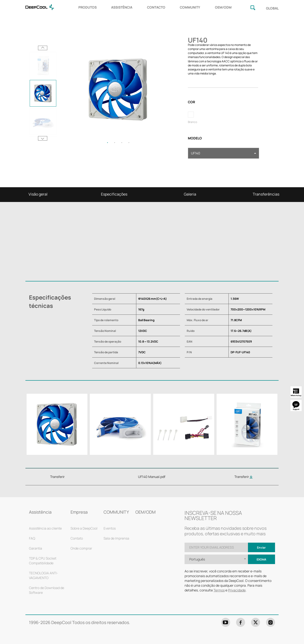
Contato (77, 538)
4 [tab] (129, 143)
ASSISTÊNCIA (122, 7)
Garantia (36, 548)
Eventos (110, 528)
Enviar (261, 548)
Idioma (261, 559)
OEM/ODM (223, 7)
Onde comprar (81, 548)
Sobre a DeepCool (84, 528)
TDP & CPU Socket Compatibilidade (43, 561)
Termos (219, 590)
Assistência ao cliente (45, 528)
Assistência (40, 512)
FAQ (32, 538)
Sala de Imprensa (116, 538)
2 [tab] (115, 143)
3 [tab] (122, 143)
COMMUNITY (190, 7)
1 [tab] (108, 143)
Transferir (243, 477)
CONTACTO (156, 7)
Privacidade (237, 590)
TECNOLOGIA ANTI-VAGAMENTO (43, 575)
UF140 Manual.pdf (152, 477)
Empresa (79, 512)
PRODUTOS (88, 7)
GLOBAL (272, 8)
